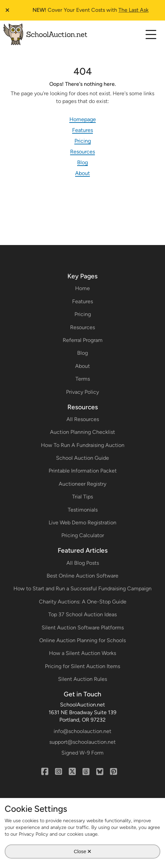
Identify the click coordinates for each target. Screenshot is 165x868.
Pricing (83, 141)
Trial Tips (82, 497)
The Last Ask (133, 10)
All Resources (83, 419)
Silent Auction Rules (82, 679)
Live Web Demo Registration (82, 523)
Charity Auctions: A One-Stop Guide (83, 602)
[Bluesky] (100, 772)
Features (82, 130)
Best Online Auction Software (82, 576)
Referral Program (83, 340)
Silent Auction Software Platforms (83, 628)
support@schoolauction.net (82, 742)
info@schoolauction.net (82, 731)
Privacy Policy (82, 392)
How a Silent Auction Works (82, 653)
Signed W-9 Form (82, 753)
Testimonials (83, 510)
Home (82, 288)
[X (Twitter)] (72, 772)
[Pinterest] (114, 772)
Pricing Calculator (83, 535)
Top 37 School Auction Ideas (82, 614)
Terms (83, 379)
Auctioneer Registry (82, 484)
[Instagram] (59, 772)
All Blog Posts (83, 563)
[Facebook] (45, 772)
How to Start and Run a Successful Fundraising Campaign (82, 588)
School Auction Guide (82, 458)
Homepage (83, 119)
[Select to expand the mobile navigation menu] (151, 34)
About (82, 173)
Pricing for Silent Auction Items (82, 666)
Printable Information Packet (83, 471)
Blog (82, 162)
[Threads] (86, 772)
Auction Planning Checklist (82, 432)
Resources (82, 152)
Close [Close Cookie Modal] (82, 851)
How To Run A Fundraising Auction (83, 445)
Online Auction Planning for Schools (82, 640)
